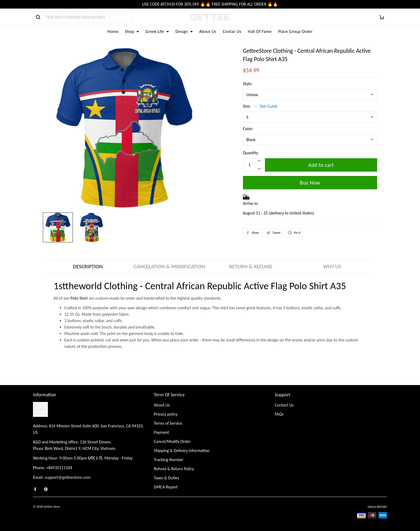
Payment (161, 432)
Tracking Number (168, 460)
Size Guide (269, 106)
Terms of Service (168, 423)
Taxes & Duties (166, 478)
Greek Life (157, 31)
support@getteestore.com (68, 477)
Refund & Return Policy (174, 469)
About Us (208, 31)
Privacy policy (166, 414)
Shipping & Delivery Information (182, 451)
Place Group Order (295, 31)
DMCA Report (166, 487)
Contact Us (284, 405)
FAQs (279, 414)
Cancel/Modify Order (172, 441)
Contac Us (232, 31)
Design (184, 31)
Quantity (251, 153)
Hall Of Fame (260, 31)
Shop (132, 31)
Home (113, 31)
